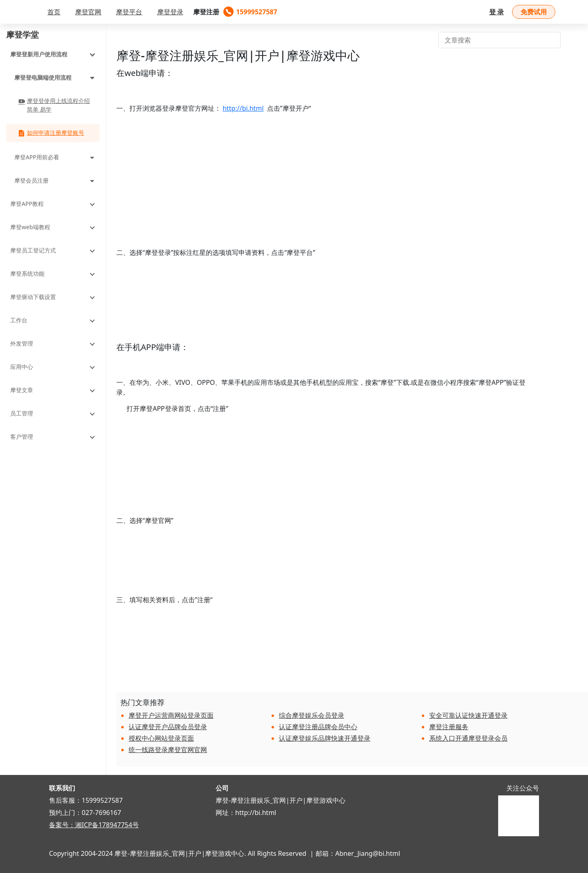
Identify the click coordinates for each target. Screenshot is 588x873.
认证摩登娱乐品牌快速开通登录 (325, 738)
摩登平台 (129, 12)
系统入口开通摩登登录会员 (468, 738)
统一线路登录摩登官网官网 (168, 750)
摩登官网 (88, 12)
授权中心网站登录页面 (161, 738)
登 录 (497, 12)
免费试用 (534, 12)
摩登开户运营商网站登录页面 (171, 715)
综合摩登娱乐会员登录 (312, 715)
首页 (54, 12)
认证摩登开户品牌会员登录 (168, 727)
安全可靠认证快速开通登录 (468, 715)
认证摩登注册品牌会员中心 (318, 727)
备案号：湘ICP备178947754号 (94, 825)
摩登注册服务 (449, 727)
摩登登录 (170, 12)
